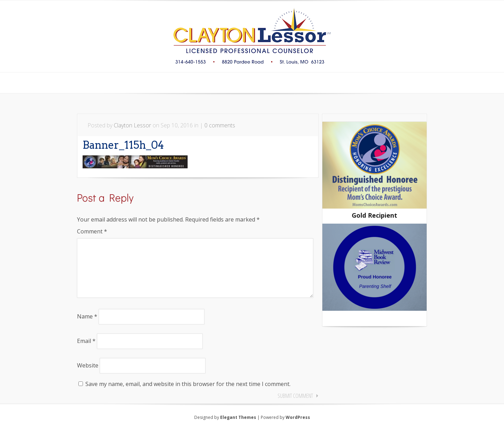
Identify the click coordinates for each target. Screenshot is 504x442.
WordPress (298, 429)
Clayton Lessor (132, 125)
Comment (92, 231)
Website (88, 377)
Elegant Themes (238, 429)
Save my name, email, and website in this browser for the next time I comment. (188, 395)
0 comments (220, 125)
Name (87, 328)
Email (86, 352)
